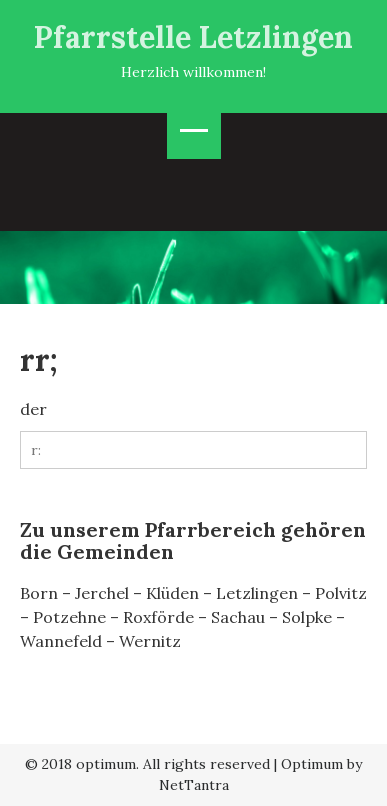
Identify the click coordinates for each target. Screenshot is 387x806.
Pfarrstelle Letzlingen (193, 37)
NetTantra (194, 785)
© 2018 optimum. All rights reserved (147, 764)
